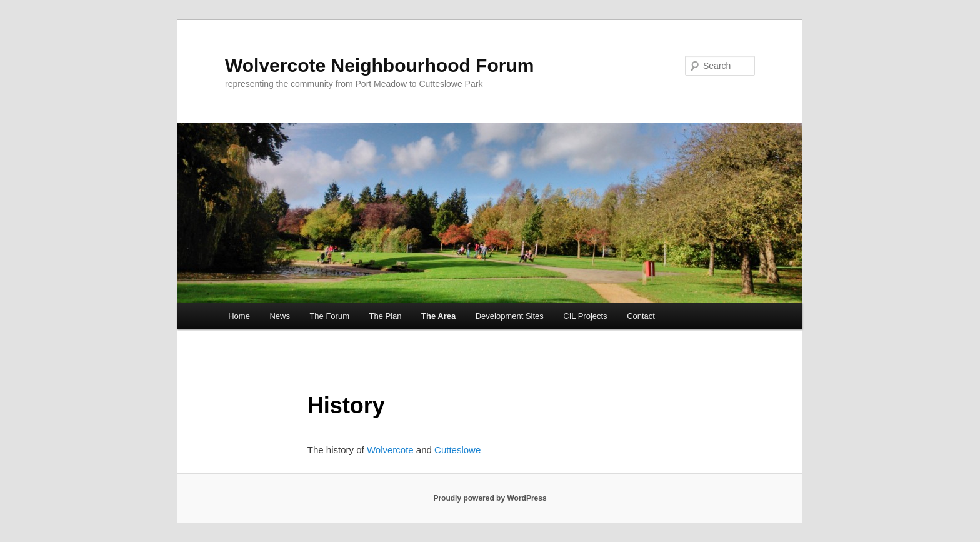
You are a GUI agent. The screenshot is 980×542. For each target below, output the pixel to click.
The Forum (329, 316)
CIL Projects (585, 316)
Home (239, 316)
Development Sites (510, 316)
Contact (641, 316)
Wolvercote (390, 450)
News (280, 316)
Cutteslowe (457, 450)
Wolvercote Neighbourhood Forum (379, 65)
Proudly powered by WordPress (490, 498)
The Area (438, 316)
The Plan (385, 316)
